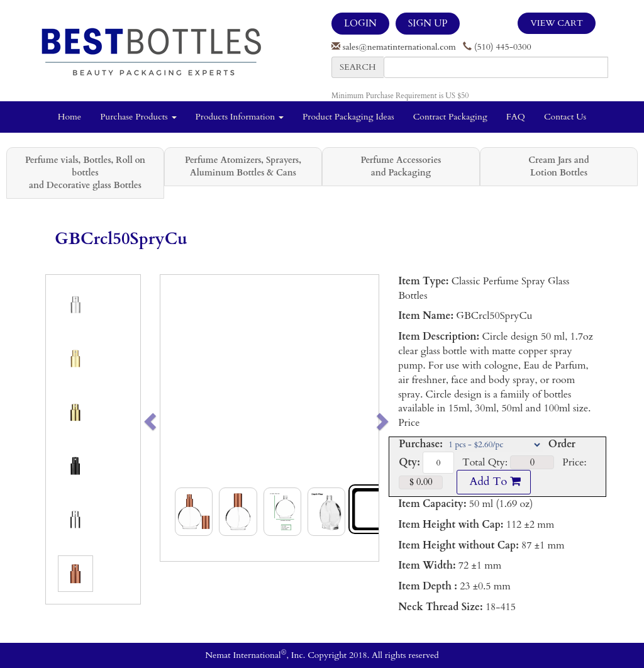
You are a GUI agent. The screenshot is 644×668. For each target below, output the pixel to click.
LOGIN (360, 23)
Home (69, 117)
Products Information (240, 117)
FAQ (516, 117)
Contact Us (565, 117)
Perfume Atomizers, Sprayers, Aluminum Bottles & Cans (243, 166)
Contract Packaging (450, 117)
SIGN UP (428, 23)
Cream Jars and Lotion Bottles (558, 166)
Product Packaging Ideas (348, 117)
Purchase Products (138, 117)
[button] (171, 418)
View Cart (557, 23)
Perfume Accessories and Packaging (401, 166)
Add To (494, 482)
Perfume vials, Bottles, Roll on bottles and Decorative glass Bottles (85, 173)
